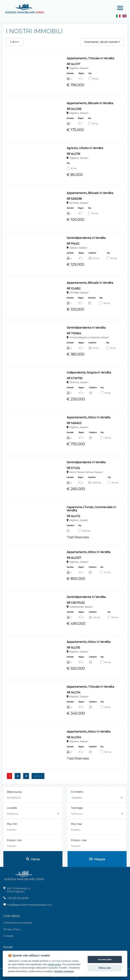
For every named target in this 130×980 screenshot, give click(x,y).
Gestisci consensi (64, 971)
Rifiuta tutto (105, 968)
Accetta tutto (105, 959)
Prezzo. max (79, 905)
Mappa (97, 924)
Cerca (33, 924)
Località (33, 876)
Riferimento (14, 857)
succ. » (38, 776)
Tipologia (97, 876)
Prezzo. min (14, 905)
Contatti (8, 936)
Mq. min (12, 889)
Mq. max (76, 889)
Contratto (77, 857)
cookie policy (54, 964)
